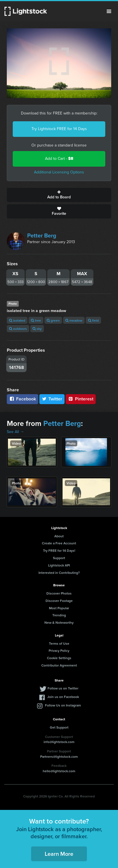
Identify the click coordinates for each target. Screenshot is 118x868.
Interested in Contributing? (59, 573)
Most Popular (59, 608)
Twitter (52, 399)
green (53, 320)
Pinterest (81, 399)
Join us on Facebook (63, 697)
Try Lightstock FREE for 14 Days (59, 129)
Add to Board (59, 195)
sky (37, 329)
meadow (74, 320)
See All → (15, 432)
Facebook (22, 399)
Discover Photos (59, 593)
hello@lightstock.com (59, 771)
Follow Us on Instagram (63, 705)
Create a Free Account (59, 543)
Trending (59, 615)
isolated (17, 320)
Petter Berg (42, 235)
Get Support (59, 727)
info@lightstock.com (59, 742)
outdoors (18, 329)
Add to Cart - (59, 159)
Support (59, 558)
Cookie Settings (59, 658)
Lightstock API (59, 565)
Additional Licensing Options (59, 172)
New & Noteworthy (59, 622)
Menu (109, 11)
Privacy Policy (59, 651)
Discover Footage (59, 601)
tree (36, 320)
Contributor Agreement (59, 665)
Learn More (59, 854)
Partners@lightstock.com (59, 756)
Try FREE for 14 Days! (59, 550)
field (93, 320)
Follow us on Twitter (63, 688)
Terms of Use (59, 643)
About (59, 536)
